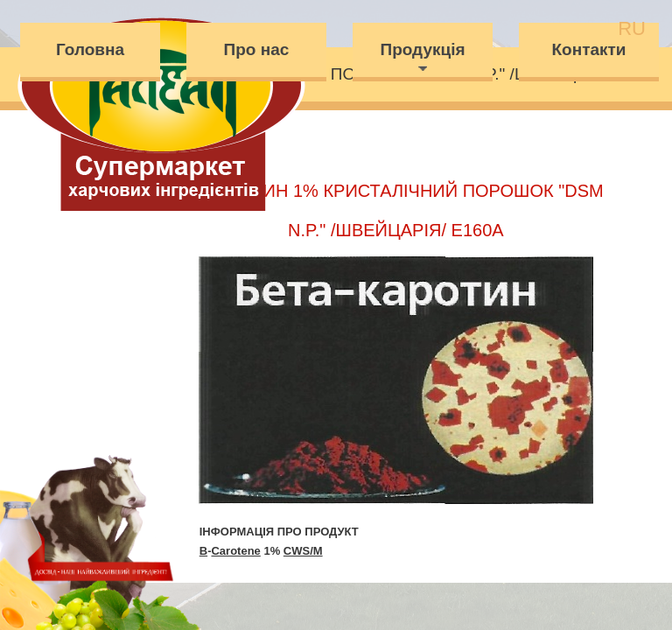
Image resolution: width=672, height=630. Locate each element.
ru (632, 28)
